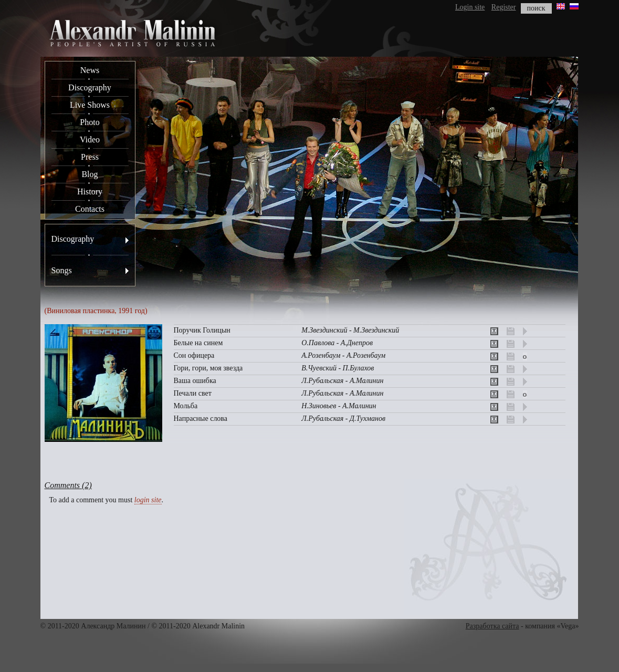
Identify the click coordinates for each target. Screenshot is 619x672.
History (90, 192)
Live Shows (90, 105)
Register (504, 7)
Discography (90, 87)
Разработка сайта (492, 626)
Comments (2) (68, 485)
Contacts (90, 209)
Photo (90, 122)
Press (90, 157)
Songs (62, 270)
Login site (470, 7)
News (90, 70)
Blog (90, 174)
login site (148, 500)
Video (90, 139)
